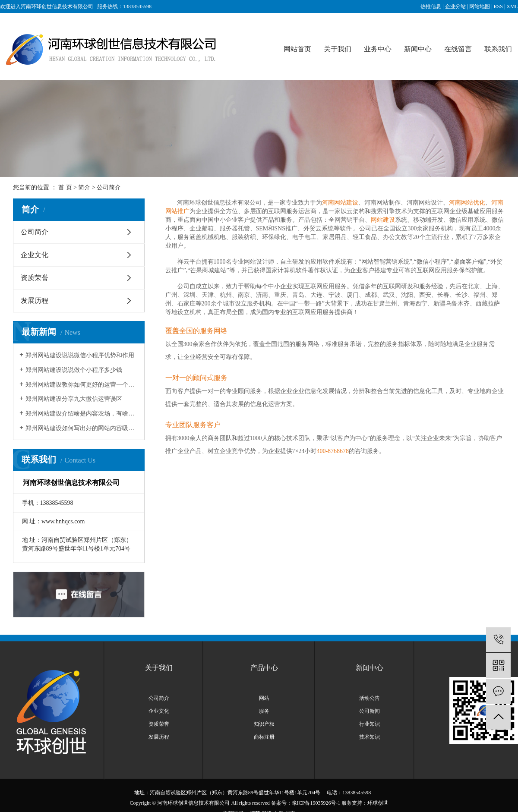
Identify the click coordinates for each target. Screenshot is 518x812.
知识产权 (264, 724)
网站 (264, 698)
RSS (498, 6)
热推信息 (431, 6)
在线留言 (458, 49)
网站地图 (480, 6)
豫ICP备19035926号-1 (316, 803)
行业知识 (370, 724)
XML (512, 6)
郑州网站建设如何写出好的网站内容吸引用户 (82, 428)
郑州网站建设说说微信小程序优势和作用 (80, 355)
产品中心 (264, 668)
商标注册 (264, 737)
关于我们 (338, 49)
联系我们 (498, 49)
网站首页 (297, 49)
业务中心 (378, 49)
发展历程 (35, 301)
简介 (84, 187)
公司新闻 (370, 711)
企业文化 (35, 255)
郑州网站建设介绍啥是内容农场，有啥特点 (82, 414)
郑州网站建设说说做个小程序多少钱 (74, 370)
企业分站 (455, 6)
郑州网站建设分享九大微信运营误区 (74, 399)
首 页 (65, 187)
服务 (264, 711)
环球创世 (378, 803)
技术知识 (370, 737)
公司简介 (35, 232)
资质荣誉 (35, 278)
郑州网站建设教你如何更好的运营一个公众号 (82, 385)
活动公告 (370, 698)
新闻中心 (418, 49)
